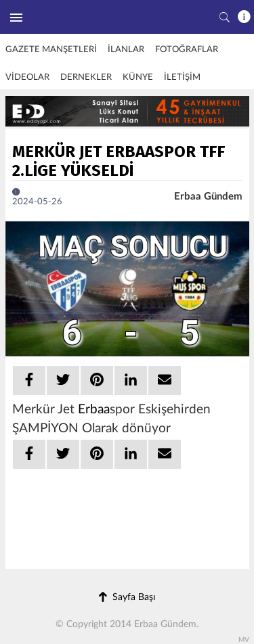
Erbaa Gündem (208, 197)
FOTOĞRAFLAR (187, 50)
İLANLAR (126, 50)
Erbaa (94, 410)
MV (244, 640)
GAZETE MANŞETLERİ (51, 50)
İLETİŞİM (182, 77)
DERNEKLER (86, 77)
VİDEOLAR (27, 77)
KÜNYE (138, 77)
